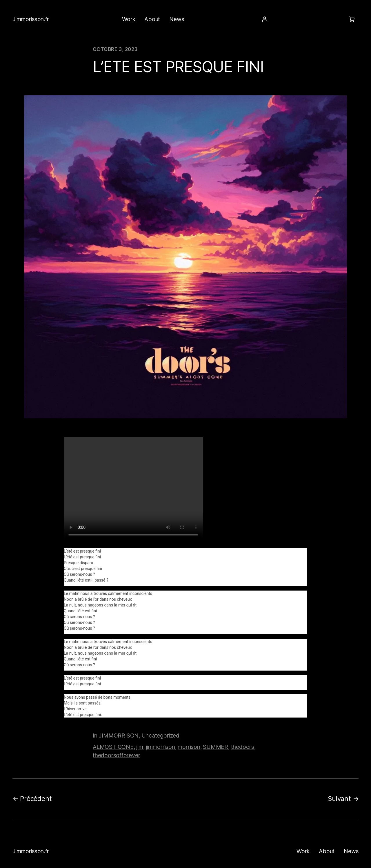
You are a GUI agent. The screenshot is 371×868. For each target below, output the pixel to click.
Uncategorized (160, 736)
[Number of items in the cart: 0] (352, 20)
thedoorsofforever (116, 755)
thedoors (243, 747)
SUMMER (215, 747)
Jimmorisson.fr (31, 19)
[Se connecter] (264, 20)
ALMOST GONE (113, 747)
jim (140, 747)
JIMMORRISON (119, 736)
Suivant (339, 799)
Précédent (36, 799)
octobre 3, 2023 (115, 49)
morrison (189, 747)
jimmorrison (160, 747)
